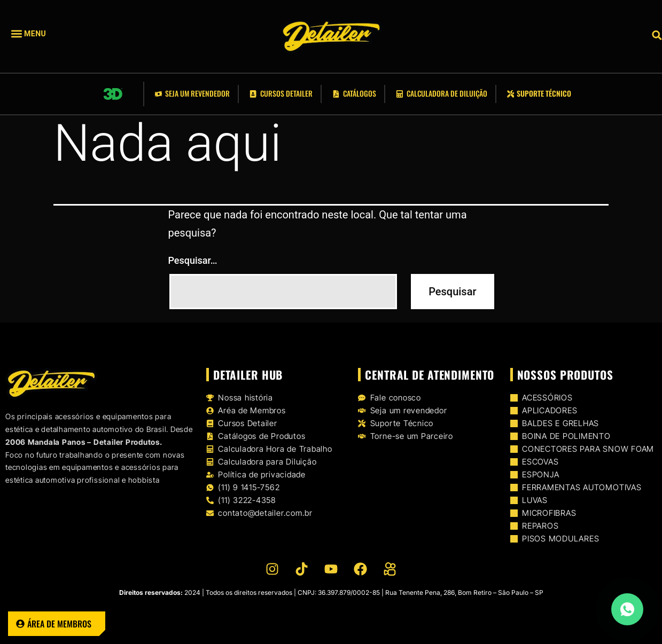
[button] (45, 34)
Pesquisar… (193, 260)
